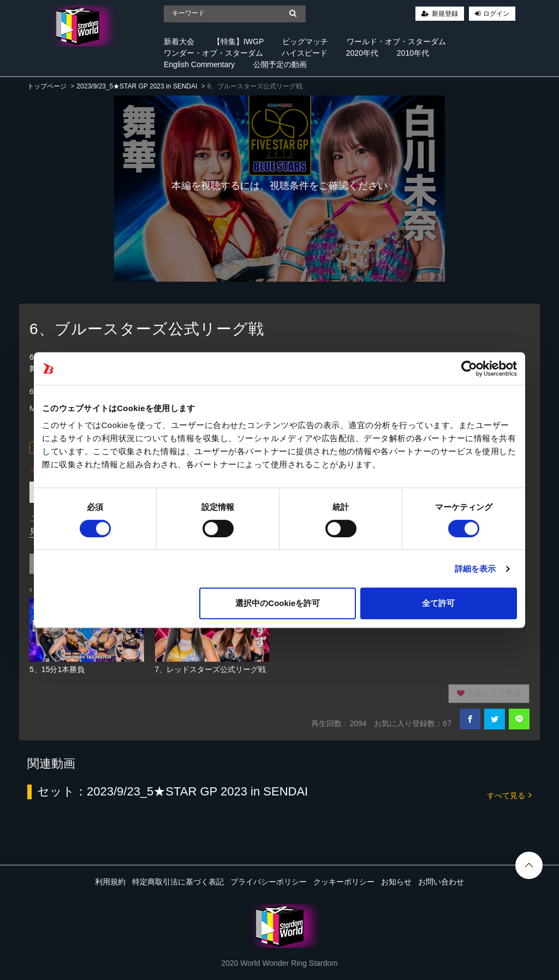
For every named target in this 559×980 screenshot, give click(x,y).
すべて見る (509, 795)
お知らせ (396, 882)
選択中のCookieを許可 (278, 603)
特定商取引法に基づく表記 (178, 882)
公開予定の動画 (280, 64)
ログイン (496, 14)
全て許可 (438, 603)
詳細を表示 (475, 569)
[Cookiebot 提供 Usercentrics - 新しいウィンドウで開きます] (469, 369)
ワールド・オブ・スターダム (396, 41)
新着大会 (179, 41)
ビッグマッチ (305, 41)
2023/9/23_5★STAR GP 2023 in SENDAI (137, 86)
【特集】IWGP (238, 41)
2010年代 (413, 53)
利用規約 (110, 882)
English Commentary (199, 64)
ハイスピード (305, 53)
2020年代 (362, 53)
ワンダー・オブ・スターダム (213, 53)
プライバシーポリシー (269, 882)
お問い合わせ (441, 882)
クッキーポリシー (344, 882)
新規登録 (445, 14)
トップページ (47, 86)
